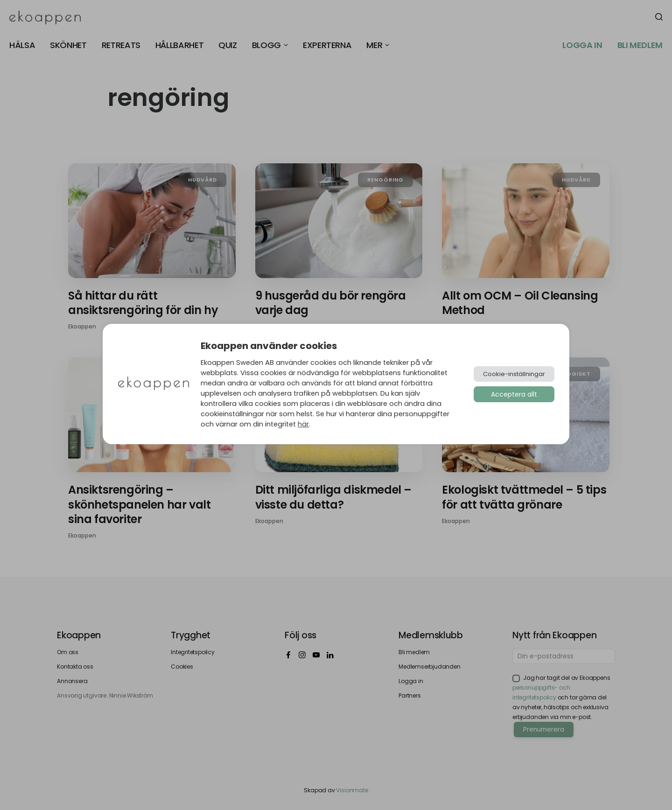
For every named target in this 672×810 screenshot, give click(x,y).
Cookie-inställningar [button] (514, 374)
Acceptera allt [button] (514, 394)
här (303, 424)
